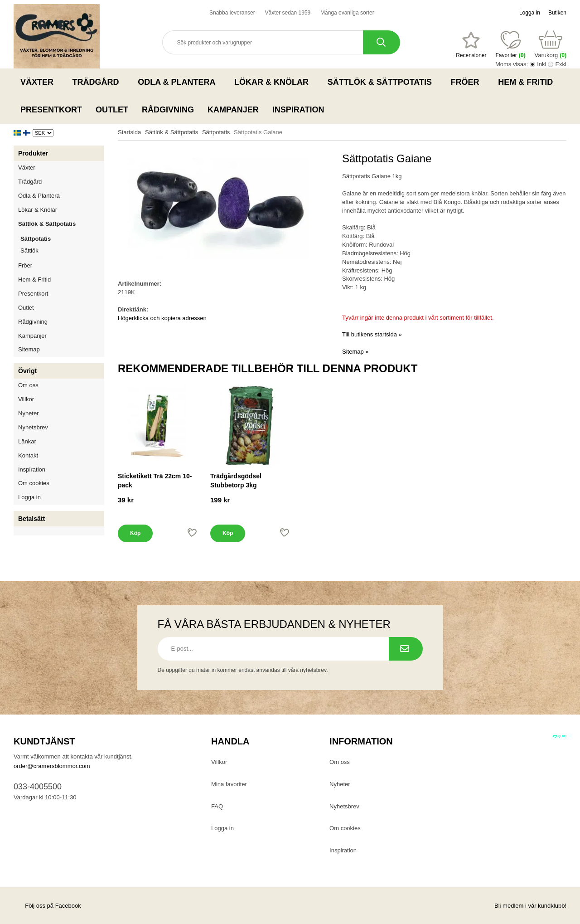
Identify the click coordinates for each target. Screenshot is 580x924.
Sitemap (29, 349)
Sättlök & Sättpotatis (382, 82)
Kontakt (28, 455)
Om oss (28, 385)
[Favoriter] (471, 45)
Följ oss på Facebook (47, 906)
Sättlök (29, 250)
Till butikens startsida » (372, 334)
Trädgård (99, 82)
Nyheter (29, 413)
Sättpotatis (36, 239)
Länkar (27, 441)
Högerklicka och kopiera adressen (162, 318)
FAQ (217, 806)
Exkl (561, 64)
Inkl (541, 64)
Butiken (557, 13)
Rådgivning (168, 110)
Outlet (112, 110)
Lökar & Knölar (274, 82)
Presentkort (51, 110)
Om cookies (34, 483)
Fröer (468, 82)
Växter (40, 82)
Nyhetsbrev (33, 427)
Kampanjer (233, 110)
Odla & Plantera (179, 82)
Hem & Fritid (528, 82)
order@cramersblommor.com (52, 766)
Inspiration (298, 110)
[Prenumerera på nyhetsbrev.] (406, 649)
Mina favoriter (229, 784)
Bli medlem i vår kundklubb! (530, 906)
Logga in (530, 13)
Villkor (26, 399)
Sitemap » (355, 352)
